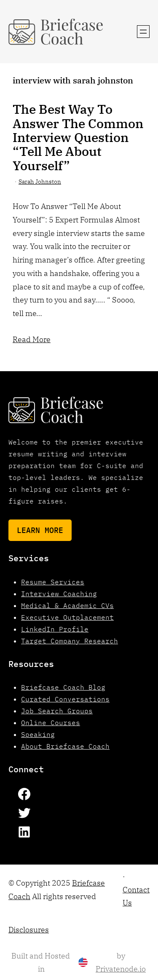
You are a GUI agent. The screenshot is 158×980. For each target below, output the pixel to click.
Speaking (38, 734)
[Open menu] (143, 32)
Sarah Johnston (40, 181)
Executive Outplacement (67, 617)
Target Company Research (70, 641)
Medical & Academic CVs (67, 605)
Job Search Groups (57, 711)
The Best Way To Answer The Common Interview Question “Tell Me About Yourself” (78, 137)
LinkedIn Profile (55, 629)
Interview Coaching (59, 594)
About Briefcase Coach (65, 746)
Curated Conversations (65, 699)
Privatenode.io (121, 969)
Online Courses (51, 723)
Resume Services (53, 582)
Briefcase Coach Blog (63, 687)
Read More (32, 339)
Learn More (40, 530)
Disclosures (29, 930)
